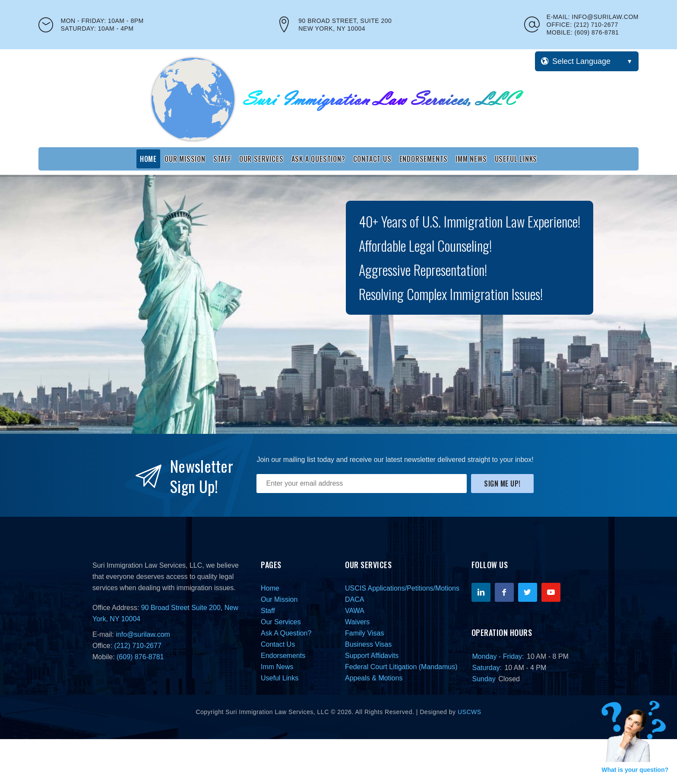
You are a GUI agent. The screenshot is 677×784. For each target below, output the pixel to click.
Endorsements (424, 159)
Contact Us (372, 159)
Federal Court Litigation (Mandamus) (401, 667)
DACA (354, 599)
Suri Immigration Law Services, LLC (147, 565)
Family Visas (364, 633)
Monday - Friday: (498, 656)
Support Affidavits (372, 656)
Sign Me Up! (502, 484)
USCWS (470, 712)
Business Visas (368, 644)
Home (148, 159)
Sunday (484, 679)
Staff (222, 159)
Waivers (357, 622)
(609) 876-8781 (597, 32)
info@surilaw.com (605, 17)
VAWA (355, 611)
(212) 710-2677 (596, 25)
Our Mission (185, 159)
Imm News (471, 159)
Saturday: (487, 668)
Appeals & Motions (374, 678)
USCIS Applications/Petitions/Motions (402, 588)
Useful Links (516, 159)
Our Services (261, 159)
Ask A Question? (318, 159)
